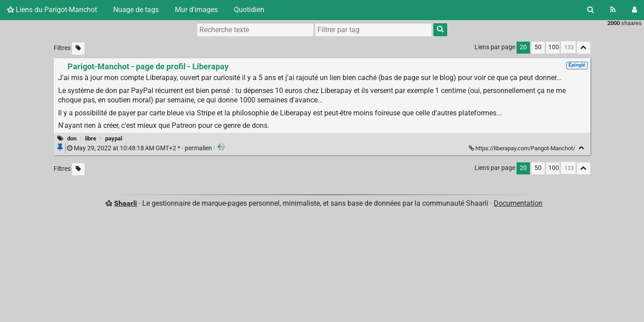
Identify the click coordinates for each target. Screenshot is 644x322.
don (72, 138)
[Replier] (582, 148)
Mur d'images (196, 10)
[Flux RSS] (613, 10)
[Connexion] (634, 10)
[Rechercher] (591, 10)
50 (538, 47)
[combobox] (373, 30)
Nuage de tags (136, 10)
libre (91, 138)
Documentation (518, 203)
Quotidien (249, 10)
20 (523, 47)
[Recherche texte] (255, 30)
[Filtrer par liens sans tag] (78, 49)
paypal (114, 138)
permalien (140, 148)
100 (554, 47)
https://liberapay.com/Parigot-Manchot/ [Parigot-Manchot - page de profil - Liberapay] (523, 148)
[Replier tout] (584, 48)
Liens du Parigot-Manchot (52, 10)
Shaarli (125, 203)
